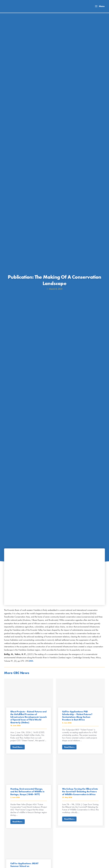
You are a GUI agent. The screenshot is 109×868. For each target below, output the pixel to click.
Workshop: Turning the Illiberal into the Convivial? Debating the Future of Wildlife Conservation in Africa (80, 792)
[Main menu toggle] (100, 6)
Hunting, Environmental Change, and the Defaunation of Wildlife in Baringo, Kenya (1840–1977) (27, 792)
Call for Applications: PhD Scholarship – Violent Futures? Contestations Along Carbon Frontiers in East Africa (77, 716)
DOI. (31, 661)
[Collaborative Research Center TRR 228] (16, 7)
